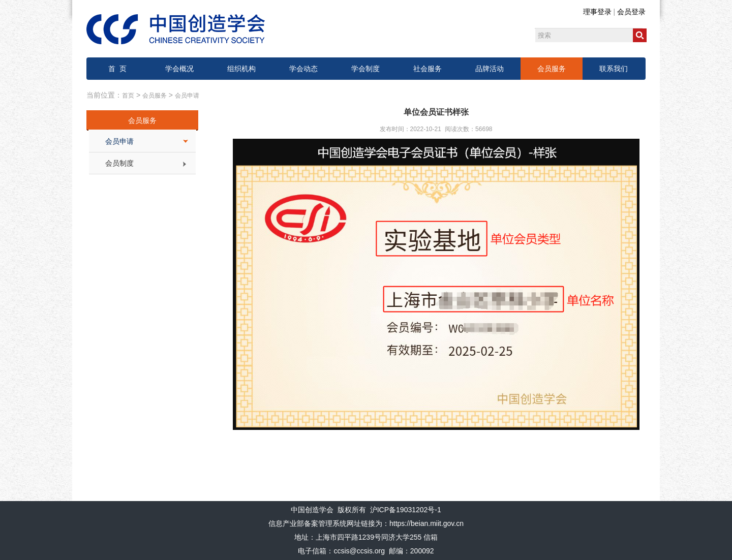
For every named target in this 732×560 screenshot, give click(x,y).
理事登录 (597, 12)
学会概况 (179, 69)
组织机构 (241, 69)
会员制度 (119, 163)
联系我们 (614, 69)
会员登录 (631, 12)
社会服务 (428, 69)
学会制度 (365, 69)
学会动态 (303, 69)
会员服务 (552, 69)
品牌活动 (490, 69)
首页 (128, 96)
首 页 (117, 69)
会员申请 (187, 96)
